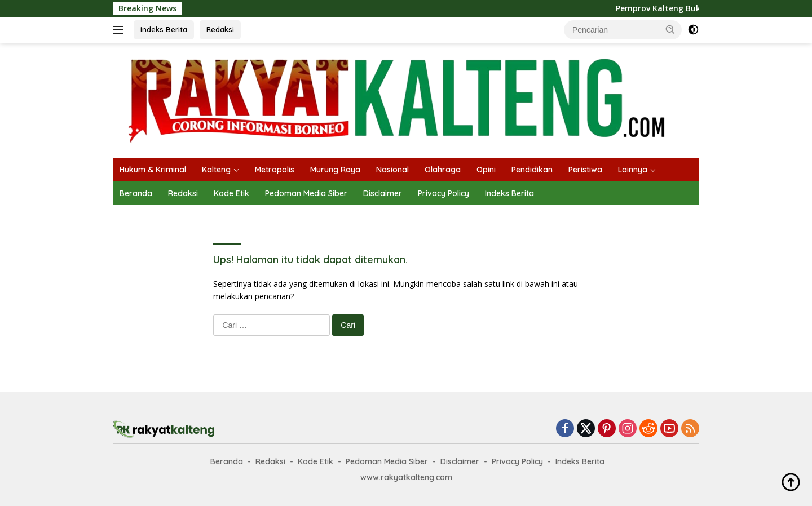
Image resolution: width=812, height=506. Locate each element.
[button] (670, 29)
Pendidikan (532, 170)
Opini (486, 170)
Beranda (136, 193)
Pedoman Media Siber (306, 193)
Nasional (392, 170)
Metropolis (275, 170)
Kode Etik (231, 193)
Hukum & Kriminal (153, 170)
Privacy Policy (443, 193)
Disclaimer (383, 193)
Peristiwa (585, 170)
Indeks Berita (164, 29)
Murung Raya (335, 170)
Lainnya (633, 170)
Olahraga (443, 170)
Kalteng (216, 170)
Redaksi (220, 29)
